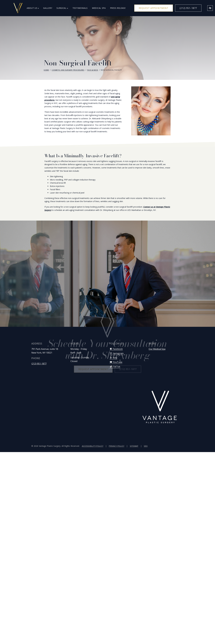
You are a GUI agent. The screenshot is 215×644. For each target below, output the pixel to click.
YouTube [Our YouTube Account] (116, 362)
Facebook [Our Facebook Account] (116, 349)
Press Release (118, 8)
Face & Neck (93, 70)
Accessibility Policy (93, 446)
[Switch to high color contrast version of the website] (210, 8)
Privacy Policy (116, 446)
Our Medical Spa (157, 349)
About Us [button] (33, 8)
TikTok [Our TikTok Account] (115, 367)
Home (46, 70)
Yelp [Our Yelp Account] (113, 358)
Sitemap (134, 446)
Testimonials (80, 8)
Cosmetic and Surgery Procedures (68, 70)
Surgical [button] (62, 8)
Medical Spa (99, 8)
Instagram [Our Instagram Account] (117, 353)
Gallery (48, 8)
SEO (146, 446)
